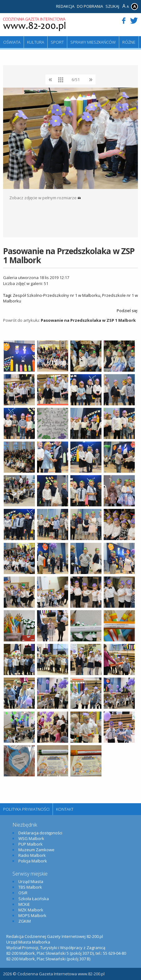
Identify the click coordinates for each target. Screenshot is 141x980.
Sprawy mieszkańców (93, 42)
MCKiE (24, 904)
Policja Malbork (33, 861)
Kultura (36, 42)
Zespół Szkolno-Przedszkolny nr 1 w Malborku (56, 295)
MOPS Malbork (32, 915)
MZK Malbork (31, 910)
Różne (129, 42)
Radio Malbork (32, 855)
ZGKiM (25, 921)
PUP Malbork (31, 844)
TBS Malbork (30, 887)
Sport (57, 42)
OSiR (23, 893)
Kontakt (65, 809)
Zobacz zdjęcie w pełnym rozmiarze (45, 198)
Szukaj (112, 6)
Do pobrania (90, 6)
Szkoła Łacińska (34, 899)
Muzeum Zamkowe (36, 850)
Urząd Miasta (31, 881)
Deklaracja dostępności (40, 833)
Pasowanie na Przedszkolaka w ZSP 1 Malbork (88, 320)
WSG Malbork (31, 838)
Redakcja (65, 6)
